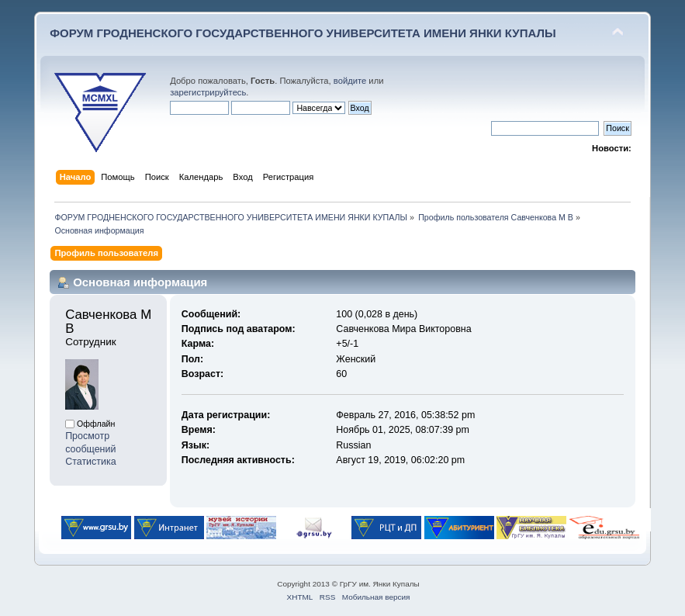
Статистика (91, 462)
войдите (350, 81)
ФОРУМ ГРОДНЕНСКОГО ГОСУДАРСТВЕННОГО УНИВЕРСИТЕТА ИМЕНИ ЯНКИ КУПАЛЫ (303, 33)
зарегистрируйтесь (208, 92)
